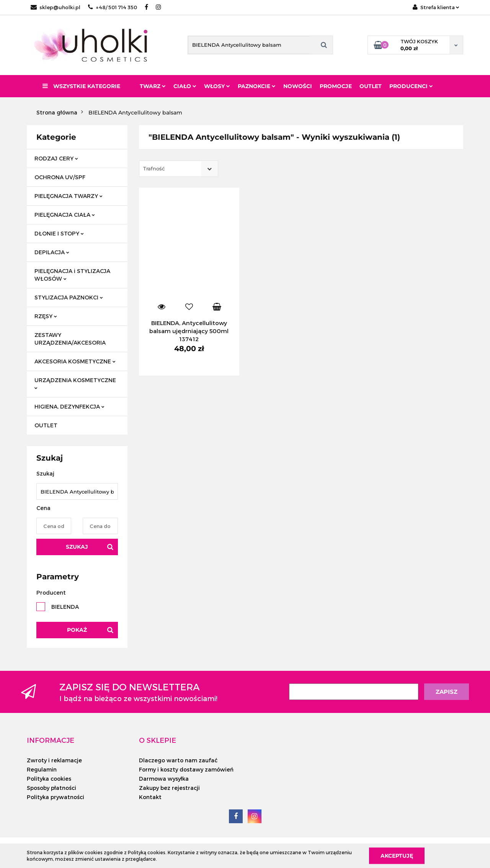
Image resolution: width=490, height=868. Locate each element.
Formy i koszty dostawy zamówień (186, 769)
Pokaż (77, 630)
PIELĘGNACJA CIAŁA (65, 215)
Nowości (298, 86)
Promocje (336, 86)
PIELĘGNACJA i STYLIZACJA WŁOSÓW (72, 275)
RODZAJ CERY (56, 158)
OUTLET (46, 425)
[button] (51, 740)
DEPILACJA (52, 252)
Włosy (217, 86)
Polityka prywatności (56, 797)
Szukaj (77, 547)
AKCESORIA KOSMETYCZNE (75, 361)
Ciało (185, 86)
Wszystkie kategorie (81, 86)
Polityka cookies (49, 779)
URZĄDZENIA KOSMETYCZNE (75, 383)
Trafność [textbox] (154, 168)
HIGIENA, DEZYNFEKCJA (69, 406)
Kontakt (150, 797)
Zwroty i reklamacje (54, 760)
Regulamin (42, 769)
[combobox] (179, 169)
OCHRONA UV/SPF (60, 177)
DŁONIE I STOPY (59, 233)
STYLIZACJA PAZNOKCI (69, 297)
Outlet (371, 86)
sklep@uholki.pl (56, 7)
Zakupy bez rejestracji (169, 788)
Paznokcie (257, 86)
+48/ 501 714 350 (113, 7)
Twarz (153, 86)
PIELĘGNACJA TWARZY (69, 196)
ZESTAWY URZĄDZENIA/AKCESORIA (70, 339)
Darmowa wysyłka (164, 779)
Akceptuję (397, 855)
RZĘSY (46, 316)
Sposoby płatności (51, 788)
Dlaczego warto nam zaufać (178, 760)
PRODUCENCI (411, 86)
